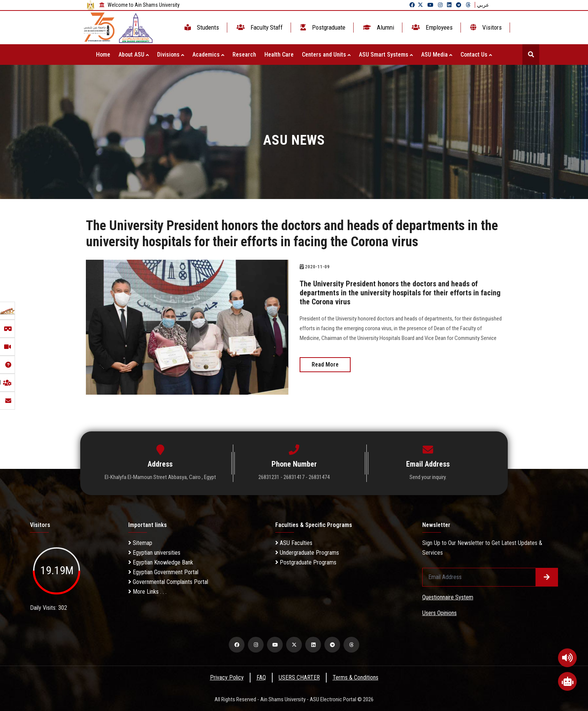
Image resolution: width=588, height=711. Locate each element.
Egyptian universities (154, 553)
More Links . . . (147, 592)
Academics (208, 55)
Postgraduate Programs (306, 562)
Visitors (485, 27)
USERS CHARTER (299, 677)
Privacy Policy (227, 677)
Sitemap (140, 543)
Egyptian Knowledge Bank (161, 562)
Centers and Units (326, 55)
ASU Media (437, 55)
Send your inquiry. (428, 477)
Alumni (378, 27)
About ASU (134, 55)
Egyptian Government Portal (163, 572)
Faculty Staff (259, 27)
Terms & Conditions (355, 677)
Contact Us (476, 55)
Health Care (279, 55)
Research (244, 55)
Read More (325, 364)
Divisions (171, 55)
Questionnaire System (448, 597)
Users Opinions (439, 613)
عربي (483, 5)
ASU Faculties (294, 543)
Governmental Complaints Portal (168, 582)
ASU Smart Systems (386, 55)
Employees (431, 27)
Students (201, 27)
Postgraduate (322, 27)
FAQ (261, 677)
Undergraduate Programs (307, 553)
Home (103, 55)
